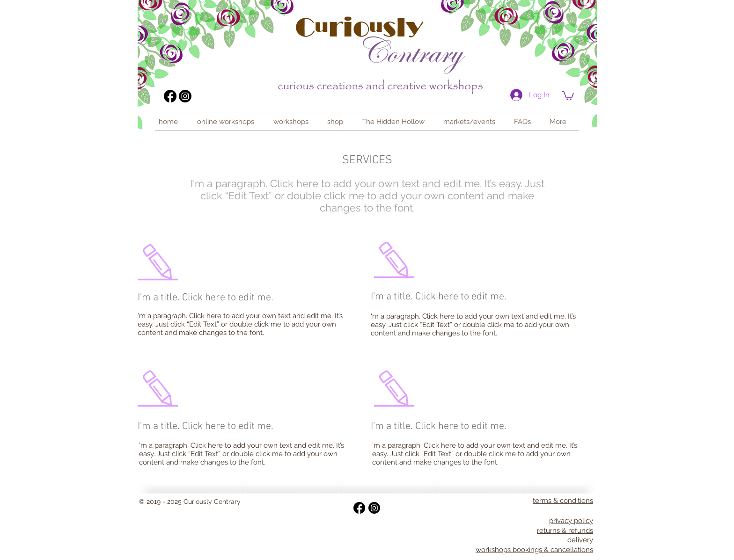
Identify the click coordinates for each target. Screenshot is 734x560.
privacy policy (571, 521)
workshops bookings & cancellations (534, 550)
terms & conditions (563, 501)
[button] (293, 122)
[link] (568, 95)
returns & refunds (565, 531)
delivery (580, 540)
